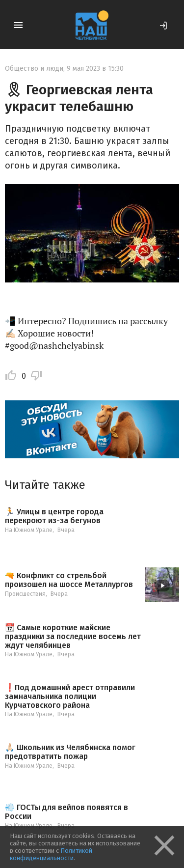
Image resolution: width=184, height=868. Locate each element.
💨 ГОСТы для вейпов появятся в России (66, 812)
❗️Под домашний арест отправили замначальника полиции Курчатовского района (70, 696)
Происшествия (25, 594)
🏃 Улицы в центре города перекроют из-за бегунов (54, 516)
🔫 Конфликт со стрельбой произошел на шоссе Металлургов (69, 580)
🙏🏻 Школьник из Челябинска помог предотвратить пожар (70, 752)
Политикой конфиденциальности (51, 854)
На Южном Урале (29, 530)
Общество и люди (34, 69)
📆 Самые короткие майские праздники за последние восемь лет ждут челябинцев (73, 636)
